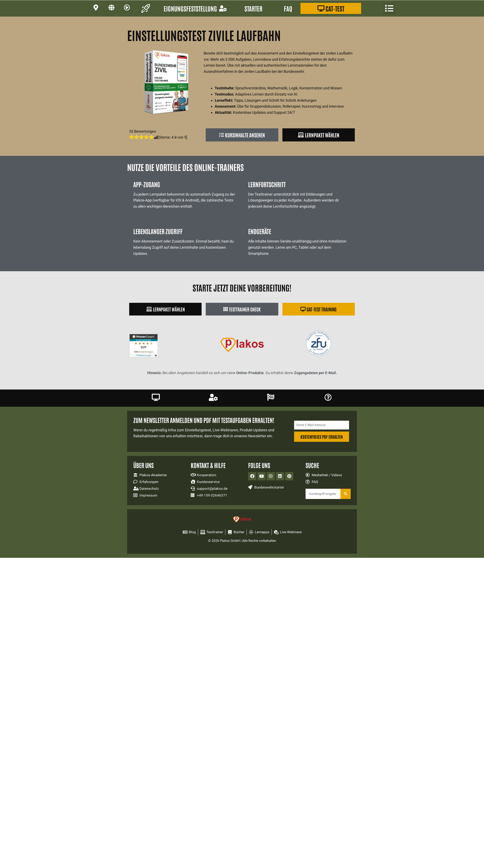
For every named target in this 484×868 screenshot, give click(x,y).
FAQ (288, 8)
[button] (389, 8)
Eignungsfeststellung (195, 8)
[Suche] (346, 496)
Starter (253, 8)
